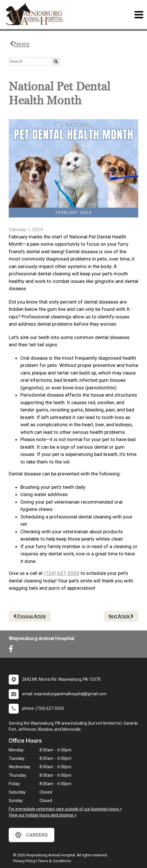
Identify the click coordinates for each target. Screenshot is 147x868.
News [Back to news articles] (20, 44)
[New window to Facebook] (12, 650)
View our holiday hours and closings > (43, 815)
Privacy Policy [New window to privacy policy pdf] (24, 861)
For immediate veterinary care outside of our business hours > (65, 809)
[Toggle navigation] (139, 15)
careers (32, 835)
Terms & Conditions (54, 861)
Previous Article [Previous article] (30, 616)
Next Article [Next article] (121, 616)
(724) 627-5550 (62, 573)
